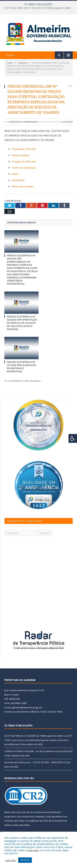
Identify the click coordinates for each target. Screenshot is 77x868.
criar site (26, 812)
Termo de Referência (24, 168)
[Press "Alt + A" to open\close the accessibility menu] (73, 438)
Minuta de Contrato (23, 186)
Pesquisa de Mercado (24, 161)
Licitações (67, 122)
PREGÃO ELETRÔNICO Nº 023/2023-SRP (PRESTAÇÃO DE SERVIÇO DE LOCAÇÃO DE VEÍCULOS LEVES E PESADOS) (22, 323)
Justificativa (18, 180)
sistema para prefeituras (47, 812)
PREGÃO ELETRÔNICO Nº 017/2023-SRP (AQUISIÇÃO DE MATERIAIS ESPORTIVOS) (21, 367)
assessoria (28, 816)
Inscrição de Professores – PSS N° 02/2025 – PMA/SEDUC (34, 762)
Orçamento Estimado (24, 149)
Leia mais (33, 850)
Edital (15, 174)
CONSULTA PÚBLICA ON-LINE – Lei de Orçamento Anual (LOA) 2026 (38, 751)
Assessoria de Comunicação (23, 122)
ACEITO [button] (25, 860)
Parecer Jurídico (20, 155)
